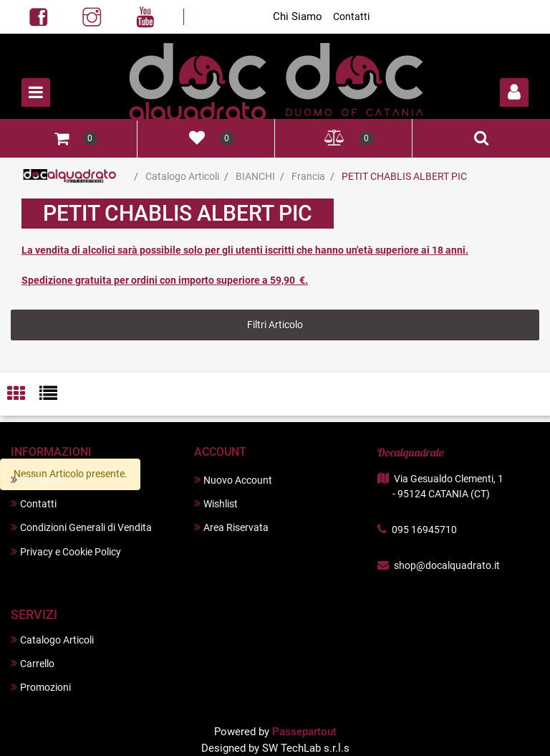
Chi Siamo (298, 16)
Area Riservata (231, 527)
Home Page (70, 176)
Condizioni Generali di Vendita (81, 527)
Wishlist (216, 503)
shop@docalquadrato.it (447, 565)
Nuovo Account (233, 480)
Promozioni (41, 687)
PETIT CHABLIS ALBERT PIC (404, 176)
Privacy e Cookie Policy (66, 551)
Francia (308, 176)
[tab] (23, 394)
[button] (514, 92)
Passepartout (304, 732)
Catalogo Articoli (182, 176)
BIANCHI (255, 176)
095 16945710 (424, 530)
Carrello (33, 663)
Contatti (351, 16)
